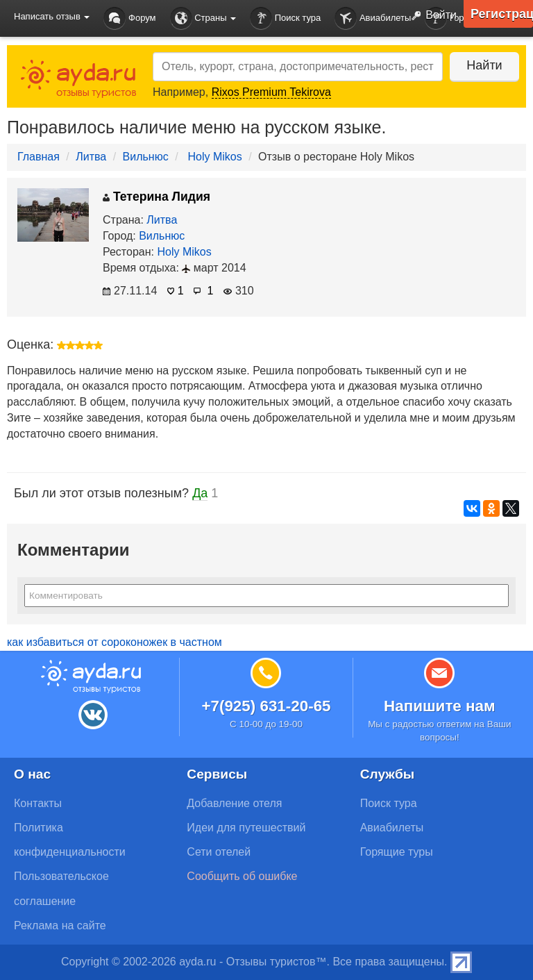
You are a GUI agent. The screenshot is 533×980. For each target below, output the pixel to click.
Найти (484, 65)
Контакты (38, 803)
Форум (129, 18)
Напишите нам (440, 706)
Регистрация (502, 14)
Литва (91, 157)
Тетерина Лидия (156, 197)
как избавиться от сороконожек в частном (115, 642)
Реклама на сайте (60, 925)
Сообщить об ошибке (242, 876)
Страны (203, 18)
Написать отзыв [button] (52, 16)
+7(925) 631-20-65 (266, 706)
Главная (39, 157)
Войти (431, 16)
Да (200, 493)
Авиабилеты (373, 18)
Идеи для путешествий (246, 828)
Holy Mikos (215, 157)
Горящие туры (397, 852)
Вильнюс (146, 157)
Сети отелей (219, 852)
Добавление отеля (234, 803)
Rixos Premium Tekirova (271, 92)
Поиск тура (285, 18)
